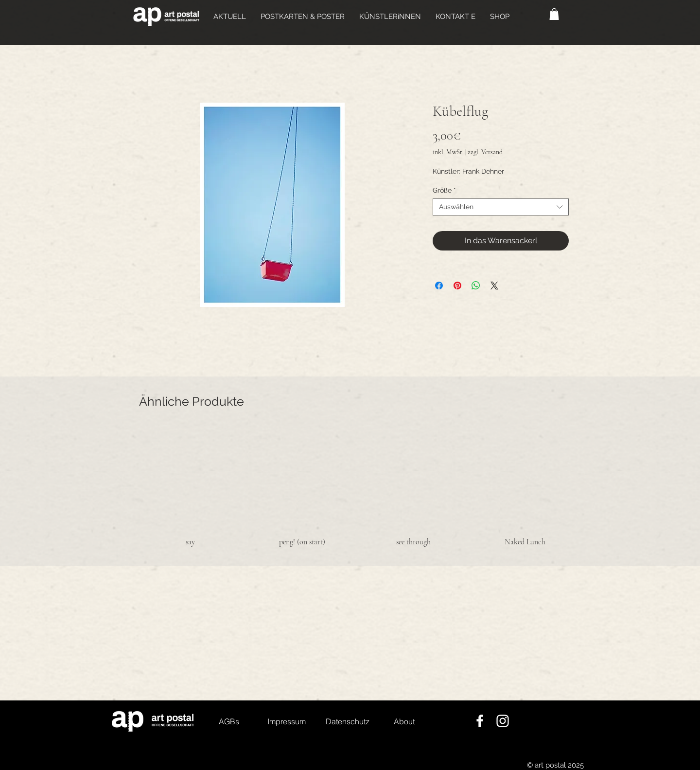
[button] (303, 17)
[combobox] (501, 207)
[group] (358, 487)
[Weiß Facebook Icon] (480, 721)
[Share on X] (494, 286)
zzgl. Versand (485, 152)
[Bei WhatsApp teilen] (476, 286)
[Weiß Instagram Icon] (503, 721)
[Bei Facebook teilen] (439, 286)
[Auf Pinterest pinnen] (457, 286)
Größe (444, 190)
